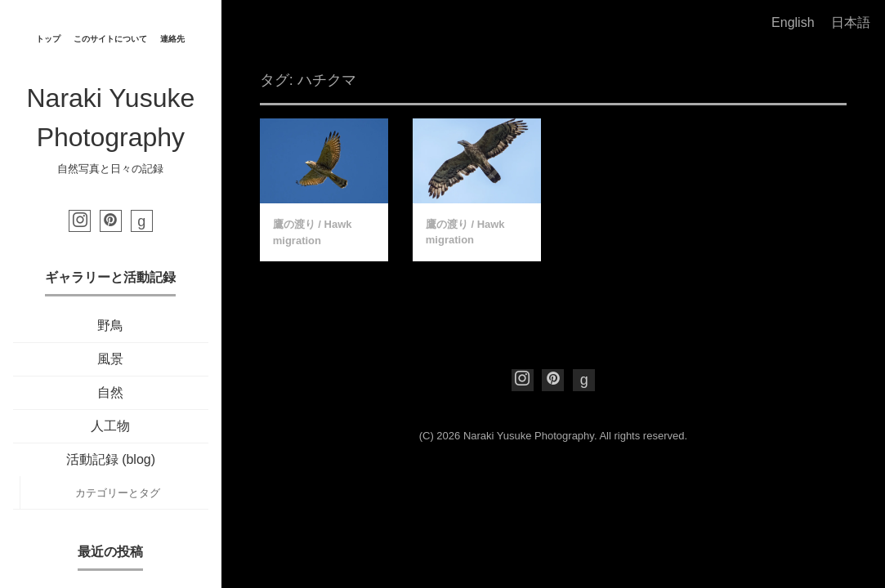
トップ (48, 39)
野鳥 (110, 325)
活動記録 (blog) (111, 459)
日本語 (851, 22)
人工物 (110, 426)
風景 (110, 359)
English (793, 22)
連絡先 (172, 39)
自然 (110, 392)
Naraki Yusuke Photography (529, 436)
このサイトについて (110, 39)
